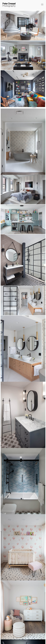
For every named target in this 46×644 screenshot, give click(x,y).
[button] (42, 5)
